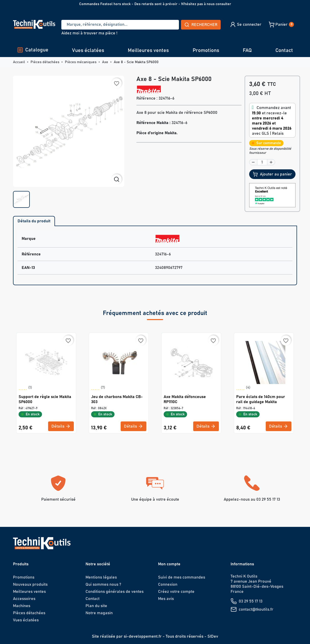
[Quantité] (262, 162)
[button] (245, 24)
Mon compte (169, 564)
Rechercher (201, 25)
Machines (22, 606)
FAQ (247, 50)
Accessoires (24, 599)
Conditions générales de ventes (115, 592)
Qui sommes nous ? (103, 584)
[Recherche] (120, 25)
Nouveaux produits (30, 584)
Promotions (206, 50)
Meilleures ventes (148, 50)
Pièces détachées (29, 613)
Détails (61, 426)
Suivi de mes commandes (182, 577)
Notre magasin (99, 613)
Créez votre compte (176, 592)
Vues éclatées (88, 50)
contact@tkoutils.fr (256, 609)
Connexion (168, 584)
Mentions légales (101, 577)
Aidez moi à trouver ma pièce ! (89, 33)
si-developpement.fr (143, 636)
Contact (284, 50)
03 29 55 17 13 (251, 601)
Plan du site (96, 606)
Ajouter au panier (272, 174)
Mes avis (166, 599)
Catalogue (33, 50)
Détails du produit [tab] (34, 221)
